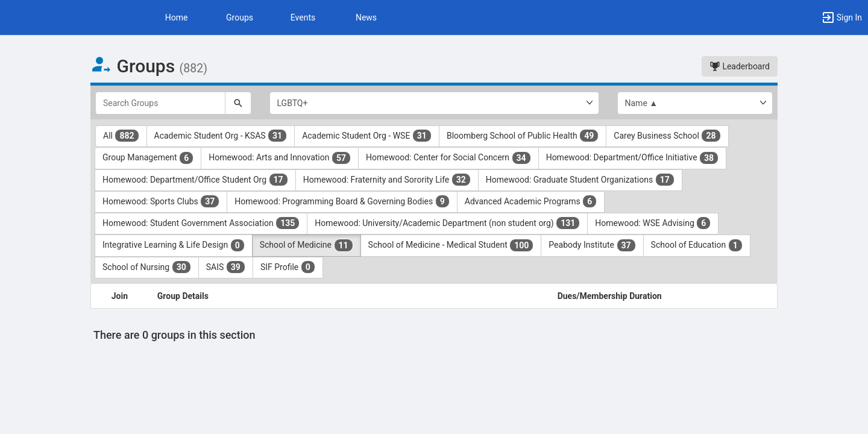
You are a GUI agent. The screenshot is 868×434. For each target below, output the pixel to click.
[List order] (695, 103)
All (121, 136)
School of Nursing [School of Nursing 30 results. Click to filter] (147, 267)
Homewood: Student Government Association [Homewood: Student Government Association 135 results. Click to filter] (201, 223)
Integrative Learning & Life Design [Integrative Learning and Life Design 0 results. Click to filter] (174, 245)
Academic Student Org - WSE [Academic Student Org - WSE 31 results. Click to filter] (367, 136)
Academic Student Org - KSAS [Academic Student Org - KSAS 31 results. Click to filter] (221, 136)
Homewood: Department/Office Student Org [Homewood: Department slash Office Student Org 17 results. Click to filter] (195, 180)
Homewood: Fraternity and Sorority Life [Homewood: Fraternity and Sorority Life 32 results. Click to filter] (387, 180)
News (366, 17)
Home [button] (177, 17)
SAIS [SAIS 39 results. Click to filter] (226, 267)
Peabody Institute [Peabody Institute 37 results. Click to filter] (592, 245)
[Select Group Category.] (434, 103)
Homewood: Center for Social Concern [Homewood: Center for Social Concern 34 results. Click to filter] (448, 158)
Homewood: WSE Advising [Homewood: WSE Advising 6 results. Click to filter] (653, 223)
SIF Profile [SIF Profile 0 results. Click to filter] (288, 267)
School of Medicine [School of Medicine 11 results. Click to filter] (307, 245)
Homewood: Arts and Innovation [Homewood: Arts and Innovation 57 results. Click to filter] (280, 158)
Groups (240, 17)
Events (303, 17)
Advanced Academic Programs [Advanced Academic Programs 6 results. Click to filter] (531, 201)
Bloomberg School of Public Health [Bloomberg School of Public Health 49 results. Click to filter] (523, 136)
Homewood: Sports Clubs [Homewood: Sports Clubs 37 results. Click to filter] (161, 201)
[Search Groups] (160, 103)
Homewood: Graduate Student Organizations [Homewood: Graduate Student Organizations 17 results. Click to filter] (580, 180)
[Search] (238, 103)
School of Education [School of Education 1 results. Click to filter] (697, 245)
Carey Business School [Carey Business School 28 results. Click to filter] (667, 136)
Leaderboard (740, 66)
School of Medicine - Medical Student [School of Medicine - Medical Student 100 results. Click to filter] (451, 245)
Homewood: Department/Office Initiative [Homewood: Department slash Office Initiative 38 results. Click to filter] (632, 158)
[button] (841, 17)
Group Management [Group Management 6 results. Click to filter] (148, 158)
